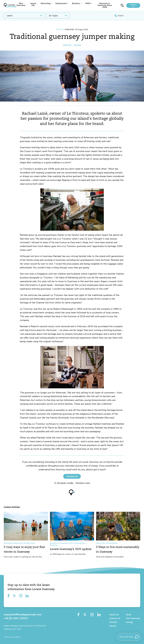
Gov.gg (129, 622)
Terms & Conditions (12, 637)
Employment (62, 3)
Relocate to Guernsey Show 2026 (106, 5)
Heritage (77, 45)
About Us (114, 615)
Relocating (47, 3)
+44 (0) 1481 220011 (16, 618)
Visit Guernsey (133, 618)
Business (77, 3)
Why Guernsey (22, 4)
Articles (113, 622)
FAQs (129, 615)
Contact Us (133, 5)
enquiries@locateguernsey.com (23, 615)
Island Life (34, 4)
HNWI (89, 3)
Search (113, 626)
